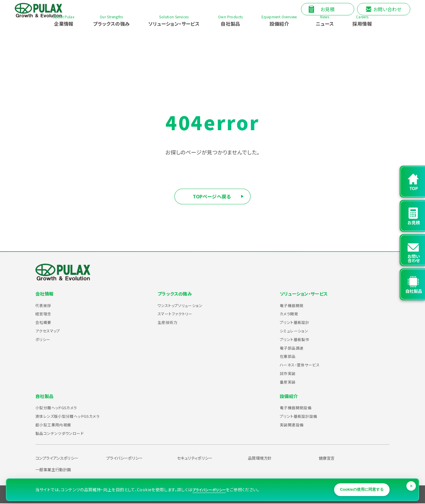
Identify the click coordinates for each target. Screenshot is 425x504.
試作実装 (290, 373)
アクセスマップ (50, 331)
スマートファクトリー (178, 314)
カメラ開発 (291, 314)
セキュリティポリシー (199, 458)
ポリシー (44, 339)
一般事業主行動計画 (57, 470)
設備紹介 (290, 396)
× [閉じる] (412, 480)
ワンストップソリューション (185, 305)
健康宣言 (328, 458)
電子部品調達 (294, 348)
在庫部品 (290, 356)
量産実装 (290, 382)
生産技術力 (170, 322)
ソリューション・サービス (305, 294)
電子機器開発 (294, 305)
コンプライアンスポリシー (62, 458)
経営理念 (45, 314)
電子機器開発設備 (299, 408)
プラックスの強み (176, 294)
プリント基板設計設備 (303, 416)
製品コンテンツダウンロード (65, 433)
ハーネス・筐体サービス (304, 365)
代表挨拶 (45, 305)
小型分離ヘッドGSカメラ (61, 408)
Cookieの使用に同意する (355, 485)
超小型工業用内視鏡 (57, 425)
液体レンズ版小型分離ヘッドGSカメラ (75, 416)
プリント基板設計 (298, 322)
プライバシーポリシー (129, 458)
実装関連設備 (294, 425)
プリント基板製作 (298, 339)
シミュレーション (297, 331)
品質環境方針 (262, 458)
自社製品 (45, 396)
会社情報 (45, 294)
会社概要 (45, 322)
